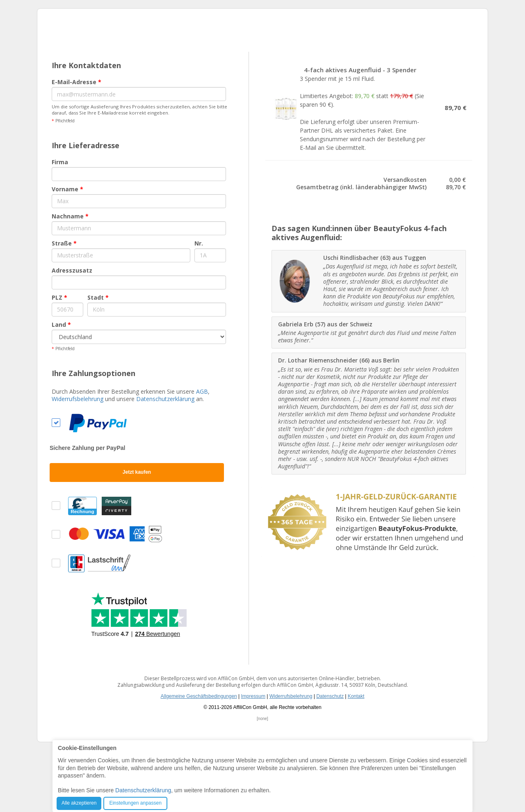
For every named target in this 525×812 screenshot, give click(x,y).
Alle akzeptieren (79, 803)
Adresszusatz (72, 332)
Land (61, 386)
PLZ (59, 359)
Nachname (70, 278)
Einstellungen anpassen (135, 803)
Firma (60, 224)
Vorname (67, 251)
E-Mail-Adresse (76, 143)
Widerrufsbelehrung (78, 460)
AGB (202, 453)
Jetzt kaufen (137, 534)
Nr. (199, 305)
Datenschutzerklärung (165, 460)
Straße (64, 305)
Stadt (98, 359)
